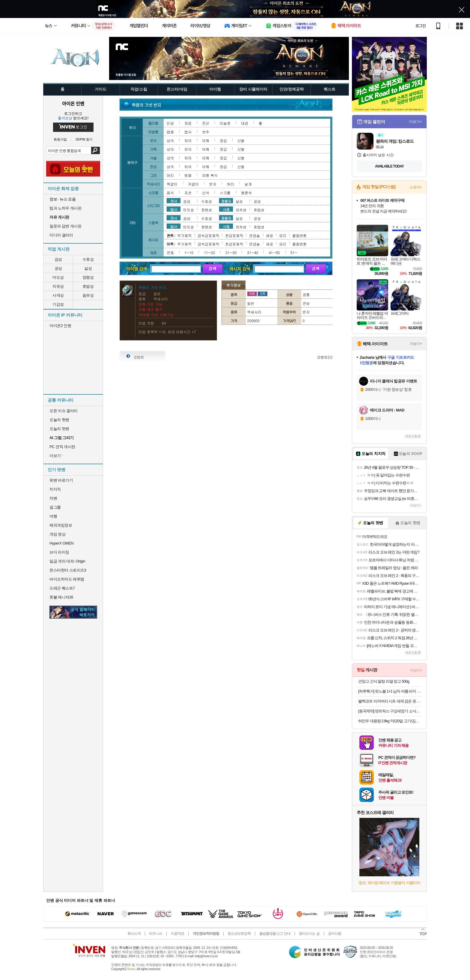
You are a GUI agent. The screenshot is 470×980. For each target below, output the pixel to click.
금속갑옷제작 (208, 235)
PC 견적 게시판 (62, 447)
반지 (213, 184)
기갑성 (58, 304)
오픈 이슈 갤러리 (64, 411)
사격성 (58, 295)
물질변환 (299, 235)
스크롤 (225, 193)
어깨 (206, 140)
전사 (174, 201)
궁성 (58, 268)
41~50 (274, 252)
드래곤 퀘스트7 (62, 588)
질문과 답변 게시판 (65, 226)
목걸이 (172, 184)
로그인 (421, 26)
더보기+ (416, 122)
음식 (170, 193)
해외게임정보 (61, 525)
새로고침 (411, 436)
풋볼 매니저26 (61, 597)
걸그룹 (55, 507)
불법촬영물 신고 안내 (275, 934)
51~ (294, 252)
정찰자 (226, 201)
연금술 (254, 235)
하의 (188, 140)
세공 (269, 235)
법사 (174, 209)
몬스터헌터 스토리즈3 (68, 570)
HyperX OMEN (61, 543)
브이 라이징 (59, 552)
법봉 (170, 132)
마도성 (58, 277)
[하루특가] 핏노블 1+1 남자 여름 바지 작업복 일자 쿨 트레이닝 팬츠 (390, 691)
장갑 (223, 140)
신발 (241, 140)
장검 (188, 123)
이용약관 (177, 934)
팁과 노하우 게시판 (65, 208)
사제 (226, 209)
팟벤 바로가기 (61, 480)
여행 (53, 516)
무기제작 (184, 235)
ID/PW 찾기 (84, 140)
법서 (188, 132)
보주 (206, 132)
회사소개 (134, 934)
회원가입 (60, 140)
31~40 (253, 252)
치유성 (58, 286)
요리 (283, 235)
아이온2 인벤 (60, 326)
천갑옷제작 (234, 235)
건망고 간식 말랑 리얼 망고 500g (384, 681)
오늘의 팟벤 (59, 429)
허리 (231, 184)
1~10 (189, 252)
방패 (188, 175)
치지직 (55, 489)
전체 (170, 252)
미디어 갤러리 (61, 235)
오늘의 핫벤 (59, 420)
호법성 (88, 286)
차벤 (53, 498)
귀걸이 (193, 184)
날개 (248, 184)
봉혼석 (246, 193)
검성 (58, 259)
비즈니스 (156, 934)
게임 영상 (57, 534)
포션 (188, 193)
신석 (206, 193)
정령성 (88, 277)
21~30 (231, 252)
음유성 (88, 295)
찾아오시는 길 (309, 934)
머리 (170, 175)
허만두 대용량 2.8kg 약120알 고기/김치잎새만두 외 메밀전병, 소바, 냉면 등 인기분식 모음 (390, 721)
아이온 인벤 (73, 103)
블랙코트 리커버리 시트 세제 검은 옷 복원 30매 (390, 701)
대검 (245, 123)
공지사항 (335, 934)
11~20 (209, 252)
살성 (88, 268)
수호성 (88, 259)
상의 (170, 140)
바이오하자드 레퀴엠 (67, 579)
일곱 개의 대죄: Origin (67, 561)
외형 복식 (210, 175)
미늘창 (225, 123)
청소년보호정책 (239, 934)
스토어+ (416, 187)
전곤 (206, 123)
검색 (95, 150)
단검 (170, 123)
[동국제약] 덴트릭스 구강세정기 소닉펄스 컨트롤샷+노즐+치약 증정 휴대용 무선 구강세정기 (390, 711)
